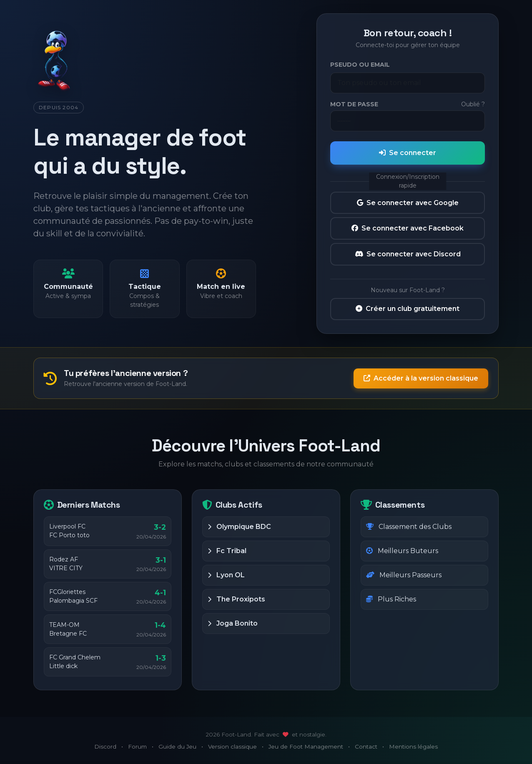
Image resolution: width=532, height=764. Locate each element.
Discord (105, 746)
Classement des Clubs (409, 527)
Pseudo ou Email (360, 65)
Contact (366, 746)
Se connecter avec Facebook (408, 228)
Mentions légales (413, 746)
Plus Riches (391, 599)
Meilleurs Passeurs (404, 575)
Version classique (232, 746)
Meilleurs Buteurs (402, 551)
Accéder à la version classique (421, 378)
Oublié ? (473, 104)
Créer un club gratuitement (408, 309)
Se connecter (408, 153)
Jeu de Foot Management (306, 746)
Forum (137, 746)
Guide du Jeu (177, 746)
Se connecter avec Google (408, 203)
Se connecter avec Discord (408, 254)
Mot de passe (354, 104)
